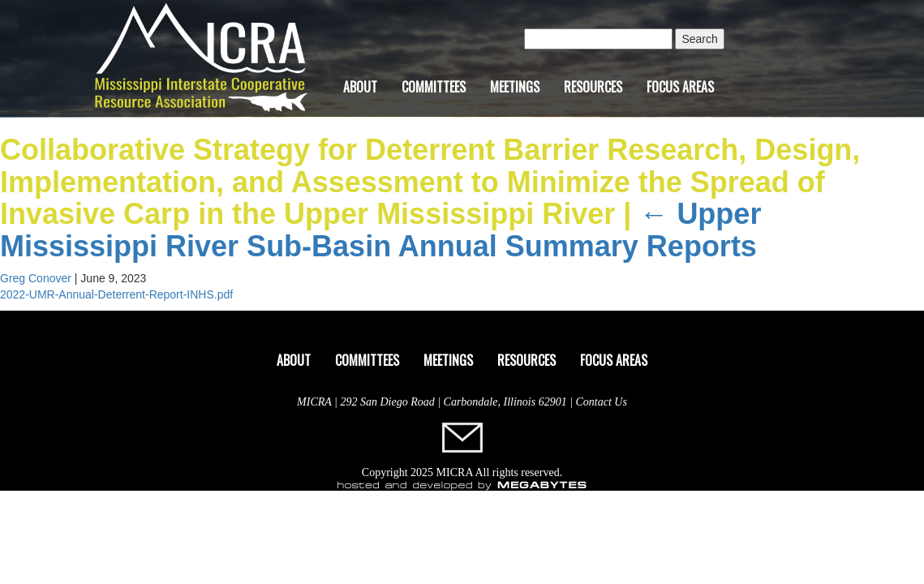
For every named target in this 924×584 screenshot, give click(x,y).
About (360, 87)
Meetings (515, 87)
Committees (434, 87)
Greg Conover (36, 278)
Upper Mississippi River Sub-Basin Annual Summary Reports (380, 230)
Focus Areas (680, 87)
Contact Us (602, 402)
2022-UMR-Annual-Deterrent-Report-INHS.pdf (116, 294)
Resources (593, 87)
